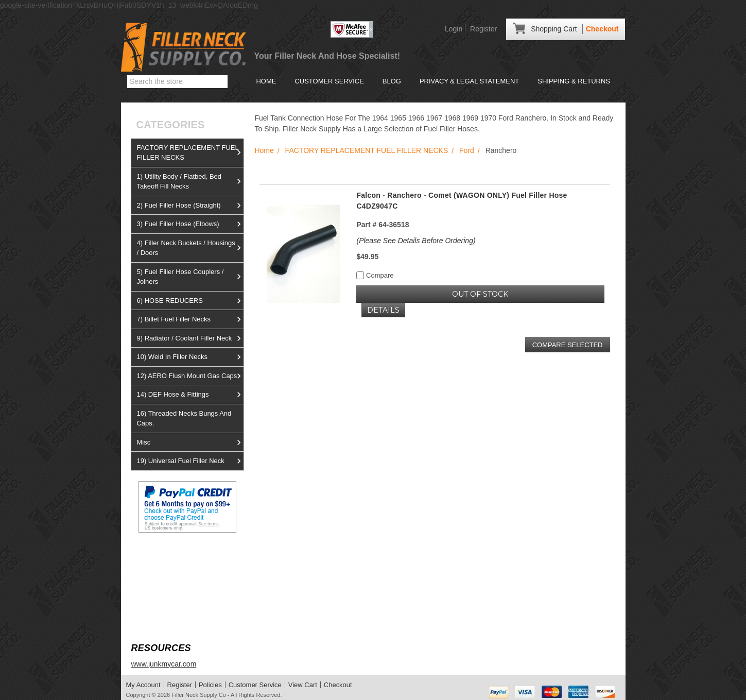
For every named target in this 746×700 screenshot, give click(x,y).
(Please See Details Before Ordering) (416, 241)
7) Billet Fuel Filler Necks (190, 319)
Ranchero (501, 150)
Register (483, 29)
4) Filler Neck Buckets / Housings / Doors (190, 248)
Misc (190, 442)
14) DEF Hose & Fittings (190, 395)
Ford (467, 150)
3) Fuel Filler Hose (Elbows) (190, 224)
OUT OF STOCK (480, 294)
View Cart (303, 685)
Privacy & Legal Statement (469, 81)
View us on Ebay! (159, 557)
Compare (375, 275)
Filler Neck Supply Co (199, 695)
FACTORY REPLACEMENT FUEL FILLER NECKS (190, 153)
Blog (392, 81)
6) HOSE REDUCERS (190, 301)
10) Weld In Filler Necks (190, 357)
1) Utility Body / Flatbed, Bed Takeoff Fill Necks (190, 182)
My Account (143, 685)
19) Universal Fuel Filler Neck (190, 461)
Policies (210, 685)
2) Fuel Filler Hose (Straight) (190, 206)
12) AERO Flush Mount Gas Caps (190, 376)
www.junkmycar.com (163, 664)
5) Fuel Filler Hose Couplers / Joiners (190, 277)
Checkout (602, 29)
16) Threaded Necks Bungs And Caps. (184, 419)
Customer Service (329, 81)
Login (454, 29)
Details (383, 310)
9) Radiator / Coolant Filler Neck (190, 338)
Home (266, 81)
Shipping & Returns (574, 81)
